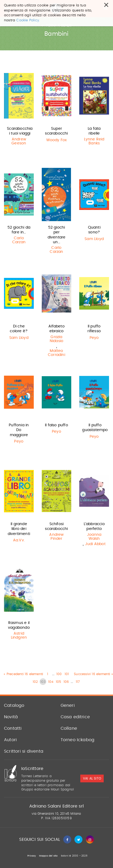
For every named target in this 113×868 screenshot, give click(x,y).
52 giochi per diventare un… (57, 235)
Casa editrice (75, 717)
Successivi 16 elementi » (93, 674)
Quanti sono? (94, 230)
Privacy (32, 856)
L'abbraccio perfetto (94, 526)
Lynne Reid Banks (94, 141)
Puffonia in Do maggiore (19, 430)
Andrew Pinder (56, 537)
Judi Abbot (95, 544)
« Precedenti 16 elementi (23, 674)
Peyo (94, 338)
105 (59, 682)
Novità (11, 717)
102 (35, 682)
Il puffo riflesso (94, 329)
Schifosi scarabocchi (56, 526)
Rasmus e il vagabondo (19, 625)
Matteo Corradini (56, 353)
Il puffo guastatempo (95, 428)
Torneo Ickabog (78, 740)
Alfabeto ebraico (56, 329)
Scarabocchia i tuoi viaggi (20, 131)
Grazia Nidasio (56, 339)
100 (59, 674)
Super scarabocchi (56, 131)
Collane (69, 728)
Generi (68, 705)
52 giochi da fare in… (19, 230)
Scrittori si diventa (24, 751)
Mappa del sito (49, 856)
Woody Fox (57, 140)
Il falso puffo (56, 425)
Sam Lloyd (94, 239)
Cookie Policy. (28, 7)
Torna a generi (56, 26)
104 (51, 682)
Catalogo (14, 705)
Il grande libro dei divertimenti (19, 529)
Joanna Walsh (94, 537)
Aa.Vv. (19, 540)
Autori (10, 740)
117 (78, 682)
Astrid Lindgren (19, 636)
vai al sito (92, 778)
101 (67, 674)
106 (66, 682)
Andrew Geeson (19, 141)
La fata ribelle (94, 131)
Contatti (13, 728)
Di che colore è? (19, 329)
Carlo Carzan (19, 240)
